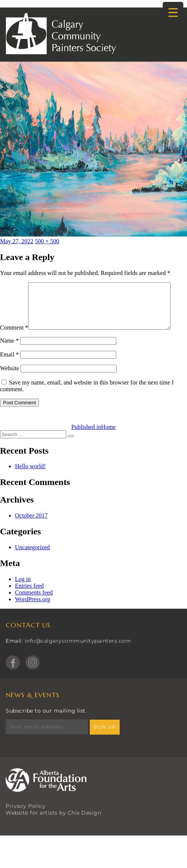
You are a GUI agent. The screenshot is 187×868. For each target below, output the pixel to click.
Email (9, 370)
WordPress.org (33, 615)
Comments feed (34, 608)
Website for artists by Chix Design (53, 828)
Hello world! (30, 482)
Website (10, 384)
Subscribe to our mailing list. (46, 726)
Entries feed (29, 601)
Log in (23, 595)
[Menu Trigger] (173, 12)
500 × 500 (47, 241)
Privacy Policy (25, 822)
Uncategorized (32, 563)
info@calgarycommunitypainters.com (78, 657)
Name (9, 356)
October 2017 (31, 531)
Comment (14, 286)
